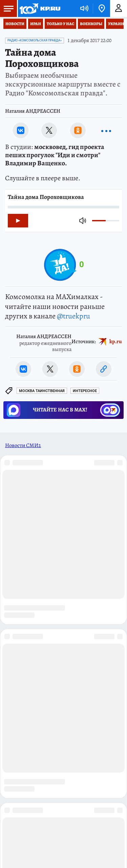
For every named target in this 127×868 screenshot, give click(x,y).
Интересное (85, 391)
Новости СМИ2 (23, 445)
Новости (15, 24)
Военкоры (91, 24)
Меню (7, 8)
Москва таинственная (42, 391)
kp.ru (116, 341)
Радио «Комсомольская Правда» (35, 40)
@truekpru (73, 316)
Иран (36, 24)
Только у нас (60, 24)
